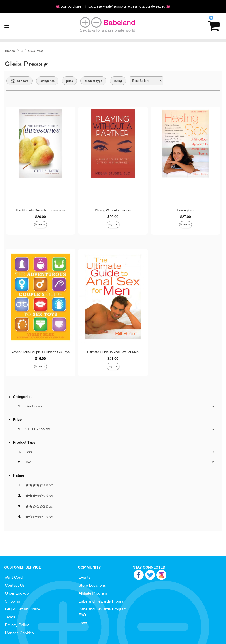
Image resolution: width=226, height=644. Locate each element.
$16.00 (40, 359)
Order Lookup (17, 593)
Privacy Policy (17, 625)
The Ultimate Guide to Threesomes (40, 210)
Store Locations (92, 585)
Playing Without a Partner (113, 210)
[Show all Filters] (20, 81)
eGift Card (14, 577)
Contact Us (15, 585)
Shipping (12, 601)
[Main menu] (7, 26)
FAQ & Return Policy (22, 609)
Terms (10, 617)
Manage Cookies (19, 633)
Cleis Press (36, 51)
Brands (10, 51)
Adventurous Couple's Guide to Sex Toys (40, 352)
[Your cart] (214, 26)
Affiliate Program (93, 593)
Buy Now (40, 224)
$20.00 (40, 217)
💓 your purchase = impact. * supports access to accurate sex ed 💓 (113, 6)
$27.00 (186, 217)
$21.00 (113, 359)
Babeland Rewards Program (103, 601)
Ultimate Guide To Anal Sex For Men (113, 352)
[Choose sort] (146, 81)
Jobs (83, 623)
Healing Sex (185, 210)
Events (85, 577)
